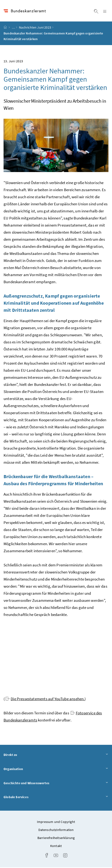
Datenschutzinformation (56, 830)
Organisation (56, 769)
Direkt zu (56, 755)
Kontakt (56, 847)
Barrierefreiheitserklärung (56, 839)
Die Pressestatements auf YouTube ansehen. (45, 699)
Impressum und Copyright (56, 822)
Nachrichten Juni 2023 (35, 28)
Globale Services (56, 798)
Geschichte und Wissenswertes (56, 784)
